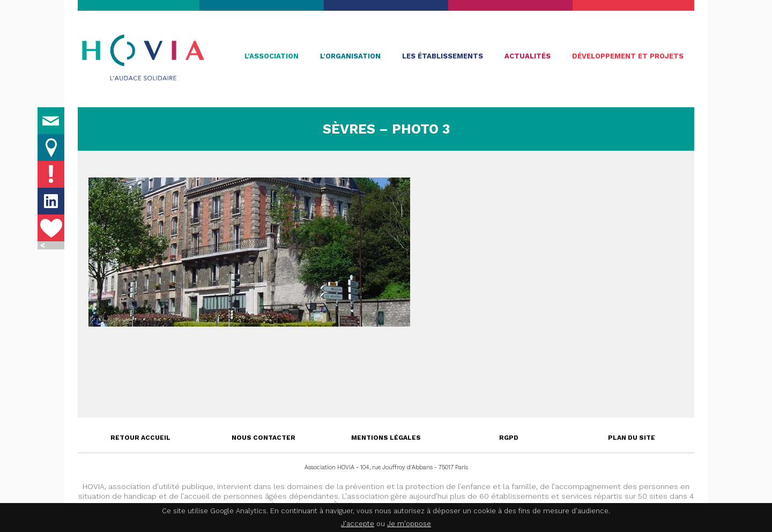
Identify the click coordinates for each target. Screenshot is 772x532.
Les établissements (443, 56)
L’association (272, 56)
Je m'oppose (409, 524)
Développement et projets (628, 56)
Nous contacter (263, 438)
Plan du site (632, 438)
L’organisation (350, 56)
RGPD (509, 438)
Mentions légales (386, 438)
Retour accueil (140, 438)
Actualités (528, 56)
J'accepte (358, 524)
